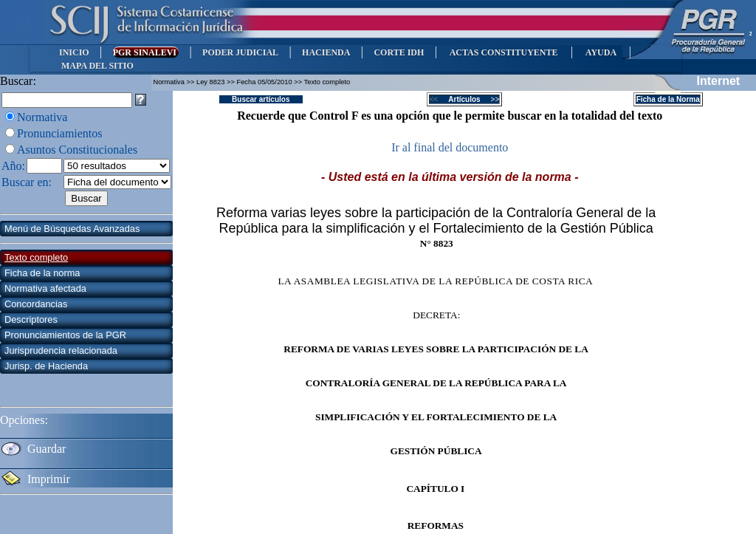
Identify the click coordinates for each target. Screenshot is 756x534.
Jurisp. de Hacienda (46, 366)
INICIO (74, 52)
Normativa (42, 117)
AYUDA (601, 52)
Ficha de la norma (42, 273)
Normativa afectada (45, 288)
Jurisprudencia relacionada (61, 350)
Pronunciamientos (60, 133)
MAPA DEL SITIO (97, 66)
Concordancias (36, 304)
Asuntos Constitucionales (77, 150)
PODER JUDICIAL (240, 52)
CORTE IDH (399, 52)
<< (438, 99)
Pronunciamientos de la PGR (65, 335)
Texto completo (36, 257)
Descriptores (31, 319)
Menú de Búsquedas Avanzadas (72, 229)
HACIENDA (326, 52)
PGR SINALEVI (146, 52)
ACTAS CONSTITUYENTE (504, 52)
